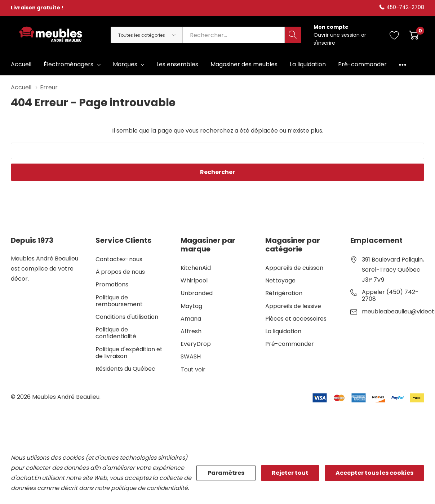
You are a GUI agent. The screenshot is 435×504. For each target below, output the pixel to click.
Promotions (112, 284)
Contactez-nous (119, 259)
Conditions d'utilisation (127, 317)
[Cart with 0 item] (414, 35)
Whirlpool (194, 280)
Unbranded (197, 293)
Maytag (191, 306)
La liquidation (283, 331)
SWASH (191, 356)
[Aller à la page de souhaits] (394, 35)
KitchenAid (196, 268)
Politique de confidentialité (116, 333)
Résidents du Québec (125, 369)
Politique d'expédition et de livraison (129, 353)
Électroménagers (68, 64)
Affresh (191, 331)
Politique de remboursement (119, 301)
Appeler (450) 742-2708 (390, 295)
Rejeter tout (290, 473)
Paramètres (226, 473)
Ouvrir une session (337, 35)
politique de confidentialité (149, 488)
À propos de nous (120, 272)
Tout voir (193, 369)
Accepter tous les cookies (374, 473)
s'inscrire (324, 43)
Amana (191, 319)
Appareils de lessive (293, 306)
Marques (125, 64)
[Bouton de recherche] (293, 35)
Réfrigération (284, 293)
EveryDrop (196, 344)
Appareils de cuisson (294, 268)
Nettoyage (280, 280)
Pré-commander (290, 344)
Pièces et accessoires (296, 319)
